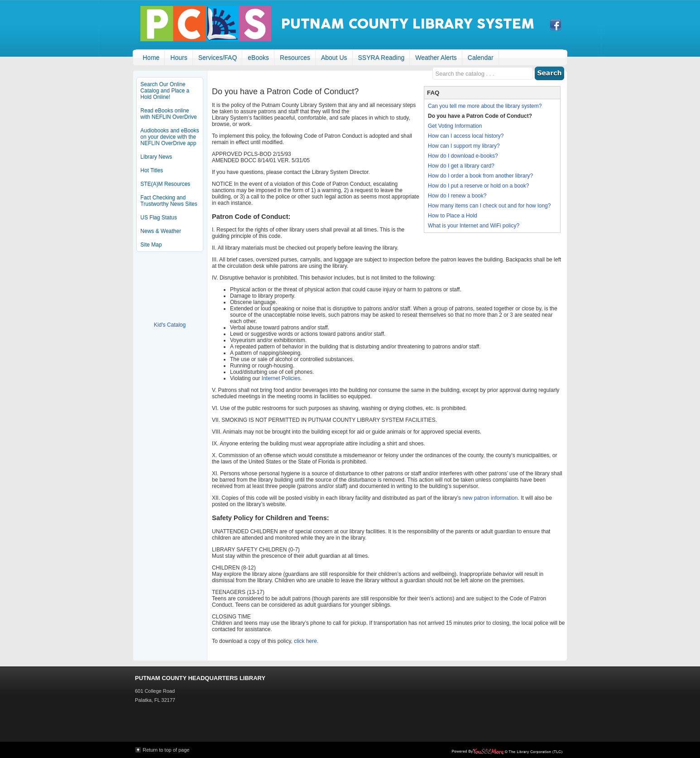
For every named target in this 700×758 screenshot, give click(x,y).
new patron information (490, 498)
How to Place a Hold (453, 216)
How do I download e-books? (463, 156)
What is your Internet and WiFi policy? (474, 226)
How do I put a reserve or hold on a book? (478, 186)
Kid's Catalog (170, 292)
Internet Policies (281, 378)
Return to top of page (166, 750)
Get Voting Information (455, 126)
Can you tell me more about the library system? (485, 106)
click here (305, 641)
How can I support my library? (464, 146)
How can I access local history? (466, 136)
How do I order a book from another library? (480, 176)
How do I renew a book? (457, 196)
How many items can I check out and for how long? (489, 206)
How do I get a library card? (461, 166)
